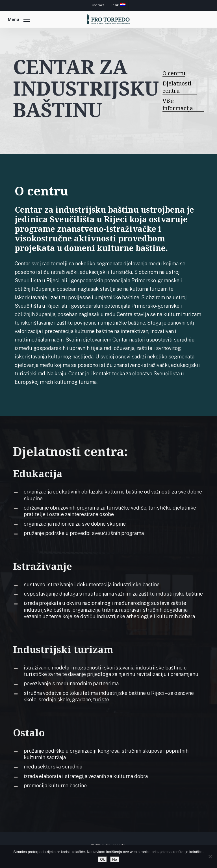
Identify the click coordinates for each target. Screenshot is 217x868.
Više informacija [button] (178, 105)
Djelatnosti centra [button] (177, 87)
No (115, 859)
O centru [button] (174, 73)
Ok (102, 859)
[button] (19, 19)
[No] (210, 856)
